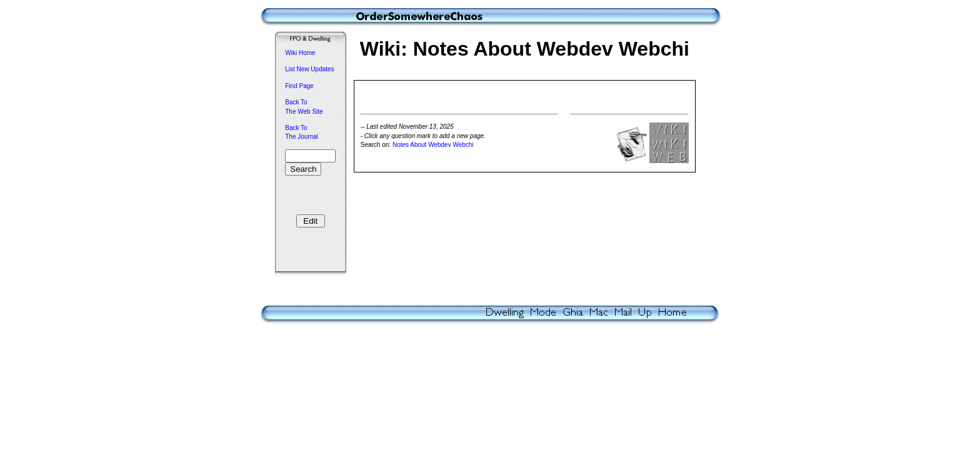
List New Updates (309, 69)
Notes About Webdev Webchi (433, 147)
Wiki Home (300, 53)
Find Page (299, 86)
